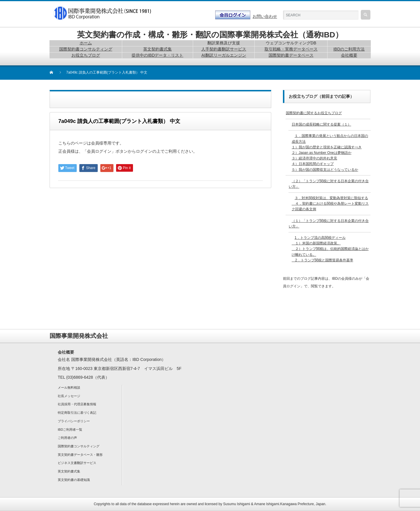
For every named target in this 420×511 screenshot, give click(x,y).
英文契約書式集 (69, 471)
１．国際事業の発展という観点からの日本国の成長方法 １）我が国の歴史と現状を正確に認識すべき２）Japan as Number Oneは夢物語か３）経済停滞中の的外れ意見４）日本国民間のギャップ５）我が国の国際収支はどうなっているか (330, 153)
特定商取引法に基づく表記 (77, 413)
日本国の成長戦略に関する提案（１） (321, 124)
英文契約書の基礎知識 (74, 480)
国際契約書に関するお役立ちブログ (314, 113)
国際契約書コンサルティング (79, 446)
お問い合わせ (265, 16)
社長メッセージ (69, 396)
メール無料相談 (69, 387)
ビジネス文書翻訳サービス (77, 463)
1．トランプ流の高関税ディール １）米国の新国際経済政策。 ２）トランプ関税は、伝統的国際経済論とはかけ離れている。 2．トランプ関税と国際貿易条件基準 (330, 249)
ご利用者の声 (67, 438)
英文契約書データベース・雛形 (80, 455)
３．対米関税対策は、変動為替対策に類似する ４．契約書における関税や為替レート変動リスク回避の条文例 (330, 204)
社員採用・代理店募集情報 (77, 404)
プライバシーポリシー (74, 421)
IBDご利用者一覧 (70, 430)
